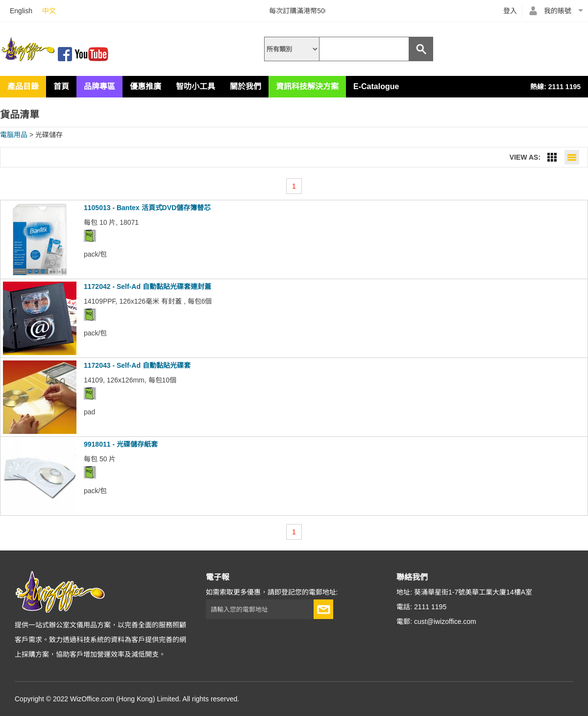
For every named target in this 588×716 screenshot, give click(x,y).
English (21, 11)
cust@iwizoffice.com (445, 621)
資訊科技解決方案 (307, 86)
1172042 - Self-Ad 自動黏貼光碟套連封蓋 (147, 286)
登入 (510, 11)
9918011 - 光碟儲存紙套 (121, 444)
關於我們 (245, 86)
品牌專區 (99, 86)
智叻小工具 (196, 86)
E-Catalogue (376, 86)
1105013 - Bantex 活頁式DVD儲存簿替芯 (147, 208)
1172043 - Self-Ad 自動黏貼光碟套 (137, 365)
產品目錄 (23, 86)
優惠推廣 (146, 86)
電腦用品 (14, 135)
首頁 (61, 86)
